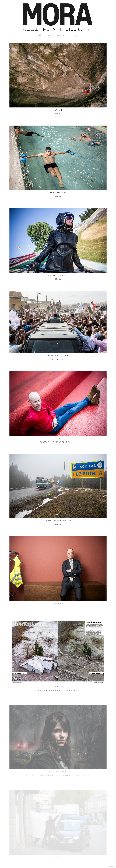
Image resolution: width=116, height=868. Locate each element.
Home (39, 35)
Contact (76, 35)
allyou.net (113, 866)
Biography (62, 35)
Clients (49, 35)
